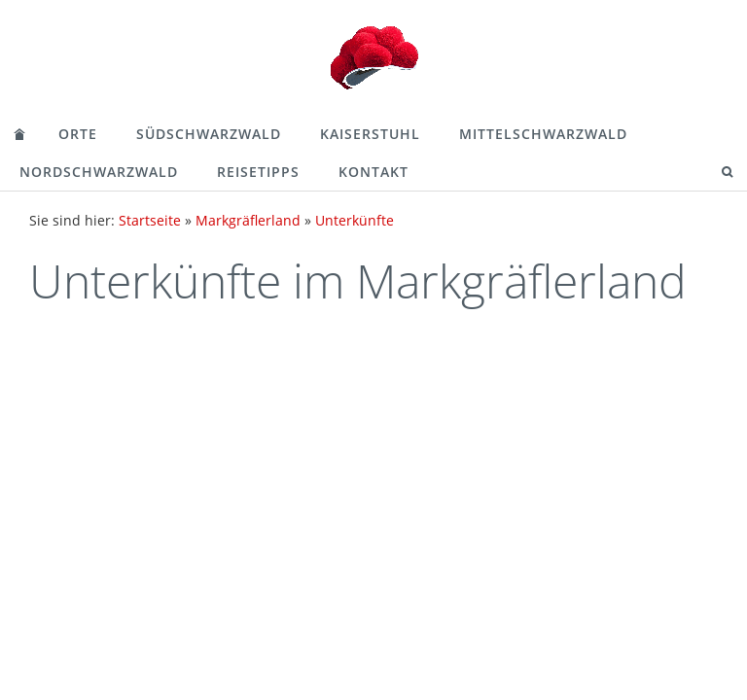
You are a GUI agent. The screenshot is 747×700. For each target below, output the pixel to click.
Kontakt (373, 172)
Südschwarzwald (209, 134)
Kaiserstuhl (370, 134)
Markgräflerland (248, 220)
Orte (78, 134)
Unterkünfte (355, 220)
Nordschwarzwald (99, 172)
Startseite (150, 220)
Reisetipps (258, 172)
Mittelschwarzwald (543, 134)
